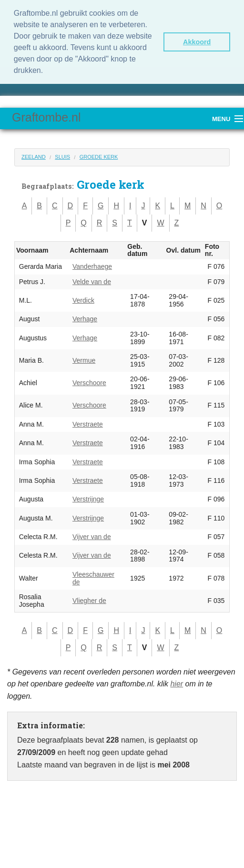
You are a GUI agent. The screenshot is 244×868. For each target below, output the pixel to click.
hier (177, 684)
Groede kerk (99, 157)
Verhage (85, 319)
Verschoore (89, 383)
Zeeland (34, 157)
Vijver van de (92, 537)
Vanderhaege (92, 266)
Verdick (83, 300)
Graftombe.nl (46, 117)
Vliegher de (89, 601)
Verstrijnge (88, 499)
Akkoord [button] (197, 42)
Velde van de (92, 282)
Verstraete (88, 424)
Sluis (62, 157)
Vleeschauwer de (93, 578)
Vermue (84, 360)
